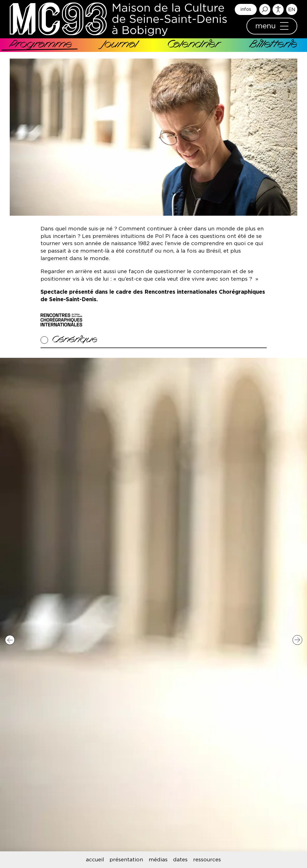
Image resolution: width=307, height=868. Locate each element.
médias (158, 860)
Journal (120, 45)
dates (180, 860)
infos (246, 9)
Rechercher (265, 9)
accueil (95, 860)
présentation (126, 860)
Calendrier (193, 45)
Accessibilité (278, 9)
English (292, 9)
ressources (207, 860)
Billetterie (274, 45)
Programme (41, 45)
